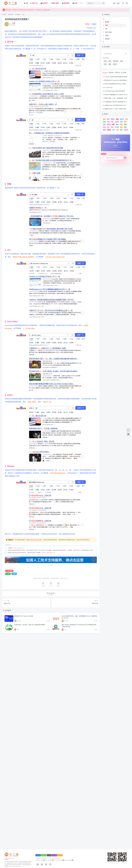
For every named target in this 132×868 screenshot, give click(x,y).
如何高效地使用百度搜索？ (17, 19)
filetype (107, 39)
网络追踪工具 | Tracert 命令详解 (24, 616)
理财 (112, 127)
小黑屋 (49, 641)
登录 (114, 3)
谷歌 (121, 122)
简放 (104, 127)
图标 (110, 61)
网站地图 (54, 641)
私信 (94, 24)
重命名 (122, 119)
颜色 (110, 64)
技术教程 (18, 14)
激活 (105, 61)
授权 (121, 61)
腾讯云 (109, 124)
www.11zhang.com (19, 548)
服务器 (126, 130)
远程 (104, 122)
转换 (112, 122)
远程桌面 (116, 61)
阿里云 (113, 119)
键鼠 (117, 119)
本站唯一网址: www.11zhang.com (14, 10)
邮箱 (127, 119)
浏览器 (109, 130)
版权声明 (44, 641)
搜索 (41, 31)
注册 (118, 3)
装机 (104, 124)
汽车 (113, 130)
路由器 (117, 122)
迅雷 (108, 122)
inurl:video (108, 32)
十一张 (11, 23)
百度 (20, 31)
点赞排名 (117, 72)
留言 (88, 540)
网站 (117, 124)
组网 (125, 124)
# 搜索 (14, 574)
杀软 (121, 130)
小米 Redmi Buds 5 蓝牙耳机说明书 (115, 91)
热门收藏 (123, 72)
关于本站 (60, 641)
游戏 (104, 130)
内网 (105, 64)
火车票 (117, 127)
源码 (125, 127)
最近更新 (111, 72)
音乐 (108, 119)
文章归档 (38, 641)
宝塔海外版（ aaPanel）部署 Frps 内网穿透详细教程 (30, 625)
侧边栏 (115, 64)
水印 (117, 130)
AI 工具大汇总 (108, 87)
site (106, 29)
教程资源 (11, 14)
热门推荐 (105, 72)
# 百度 (8, 574)
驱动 (104, 119)
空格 (106, 25)
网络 (113, 124)
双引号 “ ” (108, 22)
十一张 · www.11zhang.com (54, 644)
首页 (5, 14)
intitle (107, 35)
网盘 (121, 124)
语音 (125, 122)
